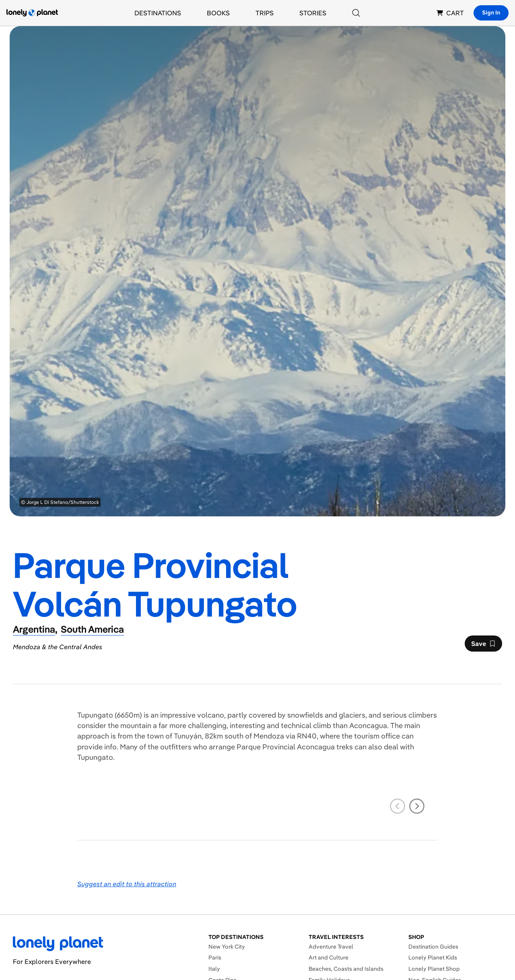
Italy (214, 969)
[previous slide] (398, 806)
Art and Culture (329, 957)
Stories (313, 13)
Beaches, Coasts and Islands (346, 969)
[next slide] (417, 806)
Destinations (158, 13)
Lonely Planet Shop (434, 969)
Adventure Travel (331, 947)
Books (218, 13)
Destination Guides (433, 947)
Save (483, 646)
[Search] (356, 13)
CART (450, 13)
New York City (227, 947)
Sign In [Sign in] (491, 12)
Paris (215, 957)
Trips (265, 13)
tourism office (377, 736)
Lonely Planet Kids (433, 957)
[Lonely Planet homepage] (32, 13)
